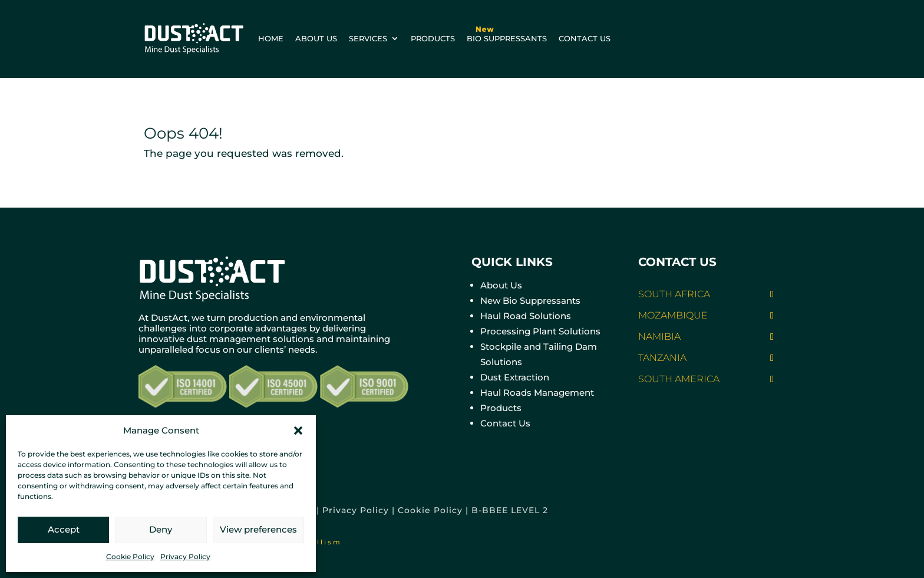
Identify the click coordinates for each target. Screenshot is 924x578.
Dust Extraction (515, 377)
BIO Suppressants (507, 32)
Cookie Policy (130, 556)
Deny (161, 529)
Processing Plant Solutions (540, 331)
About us (316, 38)
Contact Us (505, 423)
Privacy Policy (185, 556)
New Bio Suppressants (530, 301)
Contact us (585, 38)
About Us (501, 285)
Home (271, 38)
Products (433, 38)
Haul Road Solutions (526, 316)
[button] (298, 431)
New (485, 29)
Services (368, 38)
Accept (64, 529)
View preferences (258, 529)
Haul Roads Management (537, 393)
